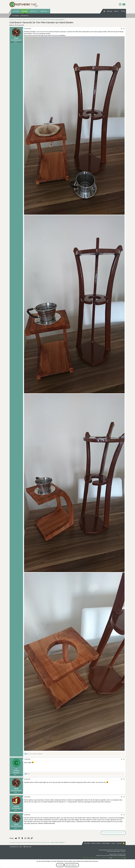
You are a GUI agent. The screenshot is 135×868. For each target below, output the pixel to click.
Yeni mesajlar (16, 16)
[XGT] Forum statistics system (116, 851)
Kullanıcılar (44, 11)
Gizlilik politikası (106, 843)
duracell (16, 806)
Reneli (12, 25)
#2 (124, 759)
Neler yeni (33, 11)
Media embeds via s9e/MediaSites (118, 856)
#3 (124, 779)
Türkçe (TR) (28, 847)
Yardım (113, 843)
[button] (38, 11)
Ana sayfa (16, 11)
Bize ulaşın (87, 843)
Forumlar (25, 11)
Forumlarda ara (24, 16)
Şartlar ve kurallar (96, 843)
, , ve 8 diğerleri (35, 754)
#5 (124, 815)
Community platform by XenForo (112, 850)
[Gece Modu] (104, 11)
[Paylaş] (122, 29)
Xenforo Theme (103, 856)
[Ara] (123, 11)
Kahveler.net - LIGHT (16, 847)
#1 (124, 29)
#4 (124, 797)
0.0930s (111, 858)
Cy (16, 769)
